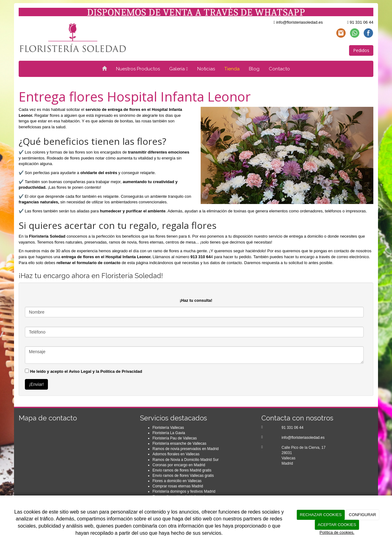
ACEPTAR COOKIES (337, 525)
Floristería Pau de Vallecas (175, 438)
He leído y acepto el (84, 371)
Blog (254, 69)
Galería (178, 69)
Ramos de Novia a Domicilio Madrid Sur (186, 460)
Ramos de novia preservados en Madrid (186, 449)
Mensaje (194, 355)
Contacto (279, 69)
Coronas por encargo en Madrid (179, 465)
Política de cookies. (337, 532)
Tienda (232, 69)
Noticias (206, 69)
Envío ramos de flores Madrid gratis (182, 470)
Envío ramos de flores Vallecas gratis (183, 476)
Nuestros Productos (138, 69)
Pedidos (361, 50)
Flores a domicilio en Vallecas (177, 481)
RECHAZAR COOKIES (321, 515)
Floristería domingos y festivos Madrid (184, 491)
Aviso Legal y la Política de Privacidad (105, 371)
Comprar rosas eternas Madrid (178, 486)
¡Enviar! (36, 384)
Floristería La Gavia (169, 433)
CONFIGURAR (362, 515)
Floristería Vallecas (168, 428)
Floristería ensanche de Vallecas (179, 443)
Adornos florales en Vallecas (176, 454)
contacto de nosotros (353, 251)
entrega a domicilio (306, 236)
